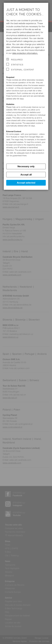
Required (17, 60)
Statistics (17, 65)
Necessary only (26, 166)
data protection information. (25, 53)
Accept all (26, 175)
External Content (23, 70)
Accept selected (26, 183)
